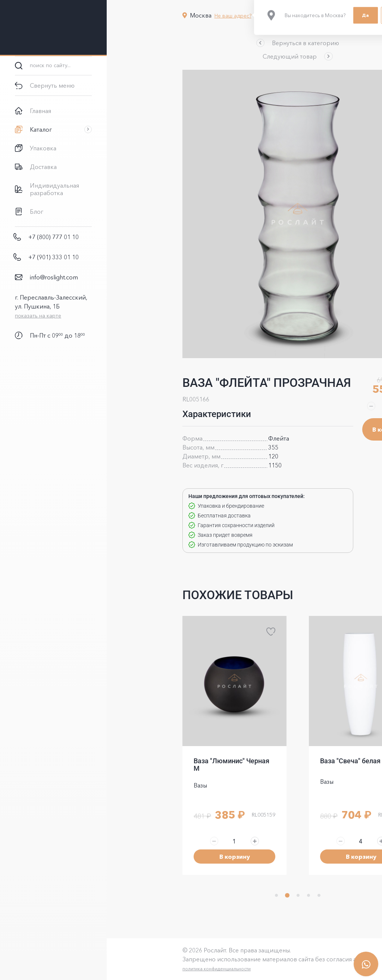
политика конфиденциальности (163, 969)
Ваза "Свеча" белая (297, 761)
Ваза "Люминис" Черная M (178, 765)
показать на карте (38, 316)
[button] (244, 43)
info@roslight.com (54, 277)
